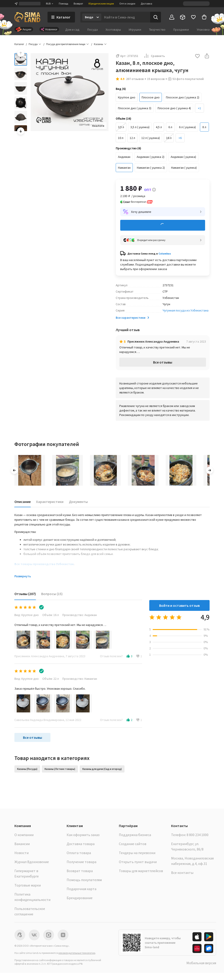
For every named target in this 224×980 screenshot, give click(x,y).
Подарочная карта (81, 889)
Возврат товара (80, 871)
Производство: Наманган (80, 679)
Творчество (157, 30)
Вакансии (22, 844)
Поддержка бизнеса (135, 835)
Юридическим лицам (101, 3)
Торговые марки (28, 885)
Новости (21, 853)
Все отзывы (163, 362)
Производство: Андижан (80, 615)
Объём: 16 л (51, 615)
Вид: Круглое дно (27, 615)
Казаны (98, 44)
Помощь (63, 3)
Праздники (181, 30)
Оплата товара (79, 853)
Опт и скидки (127, 3)
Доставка (146, 3)
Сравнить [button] (154, 56)
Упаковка (203, 30)
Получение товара (81, 862)
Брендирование (80, 898)
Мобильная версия (201, 963)
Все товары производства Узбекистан (44, 564)
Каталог (19, 44)
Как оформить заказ (83, 835)
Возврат (78, 3)
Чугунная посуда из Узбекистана (186, 310)
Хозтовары (113, 30)
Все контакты (182, 873)
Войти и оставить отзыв (179, 605)
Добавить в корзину (163, 225)
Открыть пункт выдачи (138, 862)
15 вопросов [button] (156, 79)
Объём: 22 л (51, 679)
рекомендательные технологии (77, 953)
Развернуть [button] (23, 576)
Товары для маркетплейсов (141, 871)
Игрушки (135, 30)
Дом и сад (72, 30)
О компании (24, 835)
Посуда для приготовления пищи (66, 44)
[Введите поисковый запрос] (126, 17)
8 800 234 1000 (198, 835)
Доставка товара (81, 844)
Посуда (93, 30)
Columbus (165, 254)
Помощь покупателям (84, 880)
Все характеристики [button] (133, 318)
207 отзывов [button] (135, 79)
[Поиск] (156, 17)
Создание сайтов (133, 844)
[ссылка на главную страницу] (27, 17)
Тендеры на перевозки (137, 853)
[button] (199, 108)
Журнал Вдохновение (32, 862)
